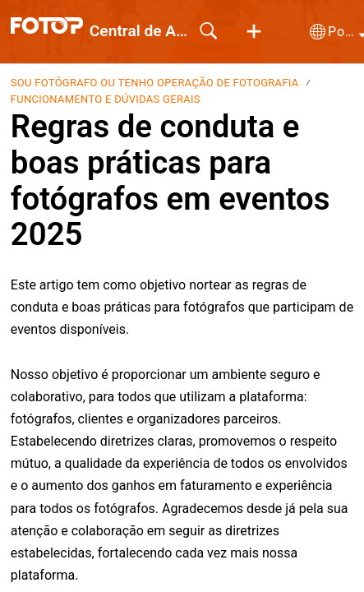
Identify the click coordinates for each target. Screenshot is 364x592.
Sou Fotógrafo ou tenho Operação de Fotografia (155, 83)
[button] (254, 32)
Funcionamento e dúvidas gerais (106, 99)
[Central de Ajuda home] (47, 25)
